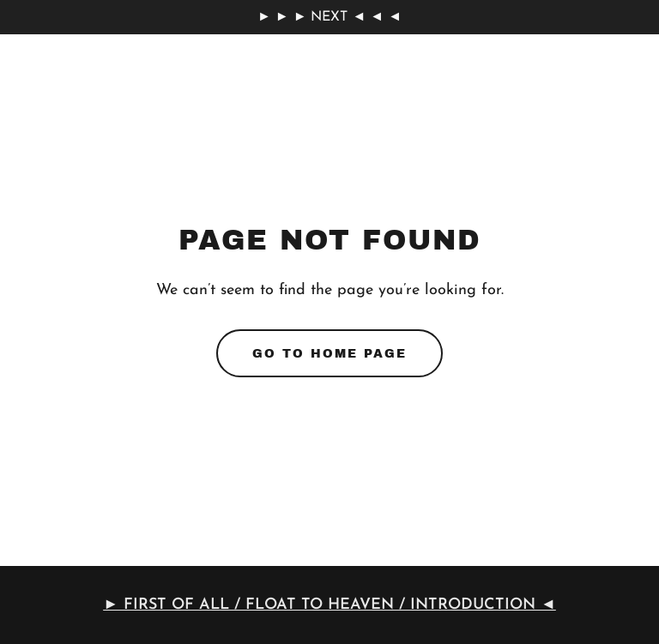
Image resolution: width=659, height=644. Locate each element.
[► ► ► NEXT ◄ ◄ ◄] (329, 17)
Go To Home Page (329, 354)
